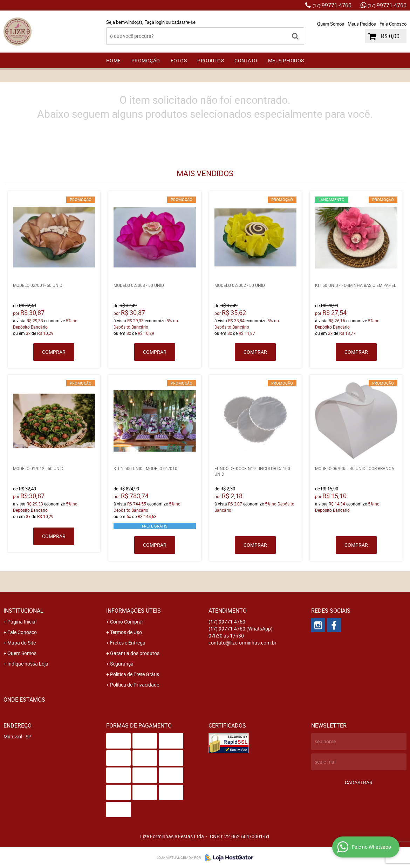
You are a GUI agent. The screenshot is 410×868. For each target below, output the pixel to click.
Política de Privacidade (135, 685)
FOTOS (179, 60)
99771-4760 (332, 5)
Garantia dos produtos (135, 653)
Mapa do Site (22, 643)
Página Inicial (22, 622)
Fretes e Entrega (128, 643)
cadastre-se (184, 22)
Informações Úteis (134, 611)
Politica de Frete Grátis (135, 674)
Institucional (23, 611)
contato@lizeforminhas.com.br (242, 643)
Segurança (122, 664)
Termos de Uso (126, 632)
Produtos (211, 60)
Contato (246, 60)
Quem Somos (331, 24)
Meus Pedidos (362, 24)
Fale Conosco (393, 24)
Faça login (155, 22)
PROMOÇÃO (146, 60)
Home (114, 60)
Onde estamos (24, 700)
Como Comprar (127, 622)
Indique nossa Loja (28, 664)
